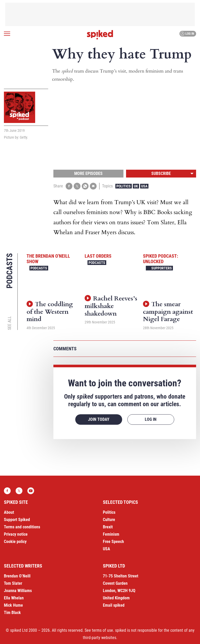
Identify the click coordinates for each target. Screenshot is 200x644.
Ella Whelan (14, 598)
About (9, 512)
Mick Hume (13, 605)
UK (136, 186)
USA (144, 186)
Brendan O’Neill (17, 576)
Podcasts (39, 268)
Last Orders (98, 256)
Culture (109, 520)
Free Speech (113, 542)
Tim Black (12, 613)
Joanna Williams (18, 591)
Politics (124, 186)
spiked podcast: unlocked (161, 259)
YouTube (31, 491)
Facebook (7, 491)
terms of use (102, 630)
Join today (99, 419)
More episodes (88, 173)
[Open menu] (7, 34)
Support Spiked (17, 520)
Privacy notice (16, 534)
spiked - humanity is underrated (100, 35)
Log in (187, 34)
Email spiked (114, 605)
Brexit (108, 527)
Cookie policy (15, 542)
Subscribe (161, 173)
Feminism (111, 534)
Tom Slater (13, 583)
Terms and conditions (22, 527)
